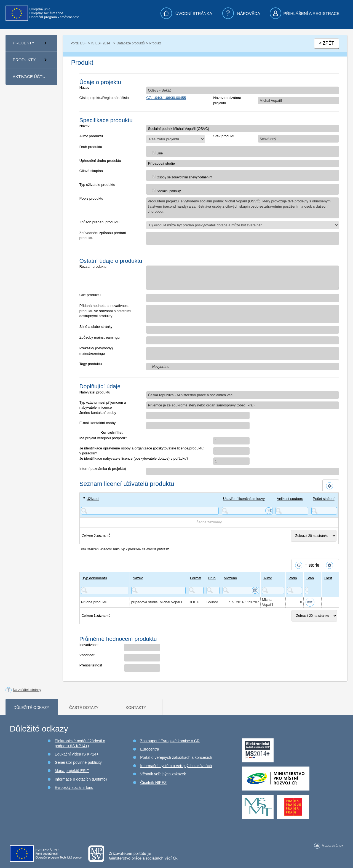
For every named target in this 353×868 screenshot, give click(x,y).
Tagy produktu (91, 364)
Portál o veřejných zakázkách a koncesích (176, 757)
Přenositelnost (91, 665)
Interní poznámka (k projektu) (103, 469)
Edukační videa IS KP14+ (77, 754)
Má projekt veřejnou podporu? (103, 438)
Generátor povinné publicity (78, 762)
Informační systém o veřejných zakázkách (176, 766)
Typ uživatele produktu (97, 185)
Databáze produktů (131, 43)
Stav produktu (224, 136)
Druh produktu (91, 147)
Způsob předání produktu (99, 222)
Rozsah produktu (93, 266)
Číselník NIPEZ (153, 783)
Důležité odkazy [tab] (31, 708)
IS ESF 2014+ (102, 43)
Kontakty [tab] (136, 708)
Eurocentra (150, 749)
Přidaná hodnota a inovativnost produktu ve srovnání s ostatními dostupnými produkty (105, 311)
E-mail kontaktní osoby (98, 423)
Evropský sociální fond (74, 787)
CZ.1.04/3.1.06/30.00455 (166, 98)
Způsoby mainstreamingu (100, 337)
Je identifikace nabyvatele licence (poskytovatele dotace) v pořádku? (134, 458)
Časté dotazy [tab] (84, 708)
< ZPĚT (327, 43)
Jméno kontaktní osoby (98, 413)
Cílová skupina (91, 171)
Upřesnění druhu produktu (100, 161)
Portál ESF (79, 43)
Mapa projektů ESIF (72, 771)
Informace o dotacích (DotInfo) (81, 779)
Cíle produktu (90, 295)
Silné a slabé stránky (96, 327)
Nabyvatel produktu (95, 392)
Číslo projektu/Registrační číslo (104, 98)
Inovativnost (89, 645)
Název (85, 88)
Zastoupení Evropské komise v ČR (170, 741)
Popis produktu (91, 198)
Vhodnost (87, 655)
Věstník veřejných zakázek (163, 774)
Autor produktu (91, 136)
